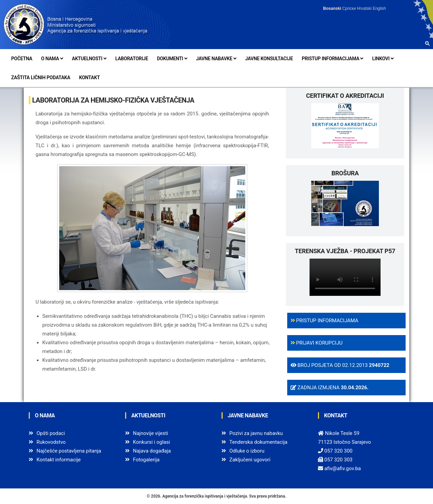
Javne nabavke (216, 59)
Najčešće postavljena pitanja (69, 451)
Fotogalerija (146, 460)
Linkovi (383, 59)
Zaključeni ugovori (250, 460)
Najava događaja (152, 451)
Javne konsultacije (269, 59)
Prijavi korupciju (317, 343)
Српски (349, 8)
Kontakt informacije (59, 460)
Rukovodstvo (51, 442)
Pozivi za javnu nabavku (256, 433)
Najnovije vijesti (151, 433)
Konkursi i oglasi (152, 442)
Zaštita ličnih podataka (41, 78)
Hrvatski (364, 8)
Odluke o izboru (247, 451)
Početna (22, 59)
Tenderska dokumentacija (258, 442)
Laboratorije (132, 59)
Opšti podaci (51, 433)
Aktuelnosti (89, 59)
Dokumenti (172, 59)
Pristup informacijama (333, 59)
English (379, 8)
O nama (52, 59)
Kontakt (89, 78)
